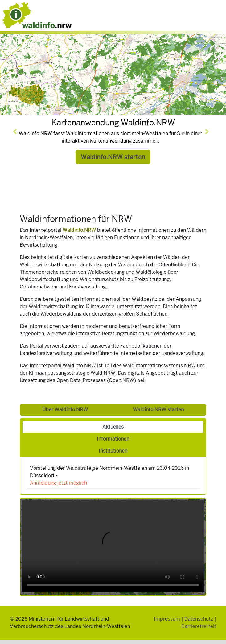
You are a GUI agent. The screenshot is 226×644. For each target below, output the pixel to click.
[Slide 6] (125, 108)
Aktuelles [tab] (113, 427)
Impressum (167, 619)
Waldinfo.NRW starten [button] (113, 157)
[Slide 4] (113, 108)
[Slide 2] (101, 108)
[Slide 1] (95, 108)
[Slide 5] (119, 108)
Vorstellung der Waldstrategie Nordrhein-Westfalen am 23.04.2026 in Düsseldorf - (109, 475)
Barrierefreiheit (199, 626)
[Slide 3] (107, 108)
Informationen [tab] (113, 439)
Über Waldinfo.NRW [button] (65, 410)
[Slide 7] (132, 108)
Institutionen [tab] (113, 451)
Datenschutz (199, 619)
